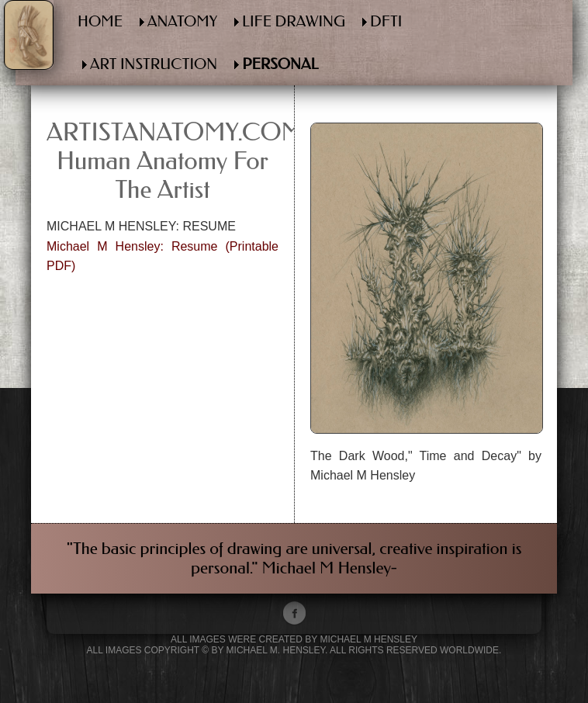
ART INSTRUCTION (154, 64)
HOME (100, 21)
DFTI (386, 21)
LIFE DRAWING (294, 21)
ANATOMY (182, 21)
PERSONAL (280, 64)
